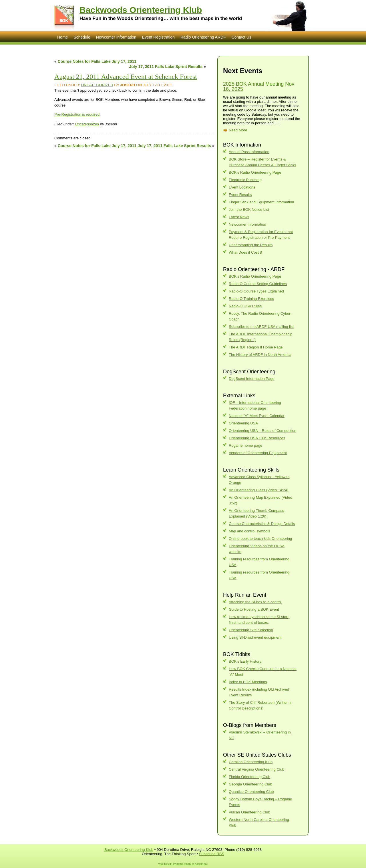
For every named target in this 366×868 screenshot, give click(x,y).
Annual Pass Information (249, 152)
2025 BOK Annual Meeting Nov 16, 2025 (259, 87)
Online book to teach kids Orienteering (260, 539)
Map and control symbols (249, 531)
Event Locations (242, 187)
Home (62, 37)
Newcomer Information (116, 37)
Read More (238, 130)
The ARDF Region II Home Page (256, 347)
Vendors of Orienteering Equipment (258, 453)
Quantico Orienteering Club (251, 792)
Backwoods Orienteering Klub (141, 10)
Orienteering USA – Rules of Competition (262, 431)
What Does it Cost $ (245, 252)
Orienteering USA (243, 423)
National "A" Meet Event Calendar (257, 416)
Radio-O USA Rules (245, 306)
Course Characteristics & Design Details (262, 524)
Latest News (239, 217)
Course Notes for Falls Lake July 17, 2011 (97, 61)
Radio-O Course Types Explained (256, 291)
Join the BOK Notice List (249, 210)
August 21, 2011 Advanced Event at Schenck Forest (126, 77)
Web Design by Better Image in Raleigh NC (183, 864)
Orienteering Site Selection (251, 630)
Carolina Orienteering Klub (251, 762)
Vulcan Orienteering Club (249, 812)
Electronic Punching (245, 180)
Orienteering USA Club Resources (257, 438)
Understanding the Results (251, 245)
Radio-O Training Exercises (251, 299)
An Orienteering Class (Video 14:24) (259, 490)
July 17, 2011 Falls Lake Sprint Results (166, 67)
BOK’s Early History (245, 661)
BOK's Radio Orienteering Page (255, 172)
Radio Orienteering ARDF (203, 37)
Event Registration (158, 37)
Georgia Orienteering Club (250, 784)
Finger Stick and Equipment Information (261, 202)
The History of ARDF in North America (260, 355)
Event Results (240, 195)
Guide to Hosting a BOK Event (254, 609)
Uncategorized (97, 85)
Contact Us (241, 37)
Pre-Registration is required (77, 114)
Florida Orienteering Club (249, 777)
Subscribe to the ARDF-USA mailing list (261, 327)
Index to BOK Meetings (248, 682)
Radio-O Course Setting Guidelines (258, 284)
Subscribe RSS (212, 854)
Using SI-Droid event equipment (255, 637)
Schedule (82, 37)
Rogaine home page (245, 445)
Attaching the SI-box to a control (255, 602)
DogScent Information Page (252, 379)
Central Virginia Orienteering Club (256, 769)
